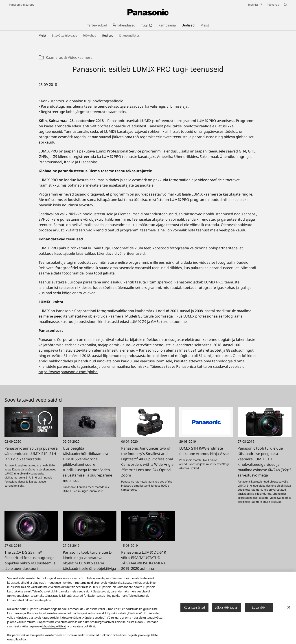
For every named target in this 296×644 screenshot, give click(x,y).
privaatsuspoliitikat (82, 628)
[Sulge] (289, 609)
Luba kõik (259, 609)
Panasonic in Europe (22, 5)
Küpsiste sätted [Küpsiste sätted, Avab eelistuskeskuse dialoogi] (194, 609)
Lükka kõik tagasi (227, 609)
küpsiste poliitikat (54, 628)
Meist (42, 35)
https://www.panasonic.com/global (68, 372)
